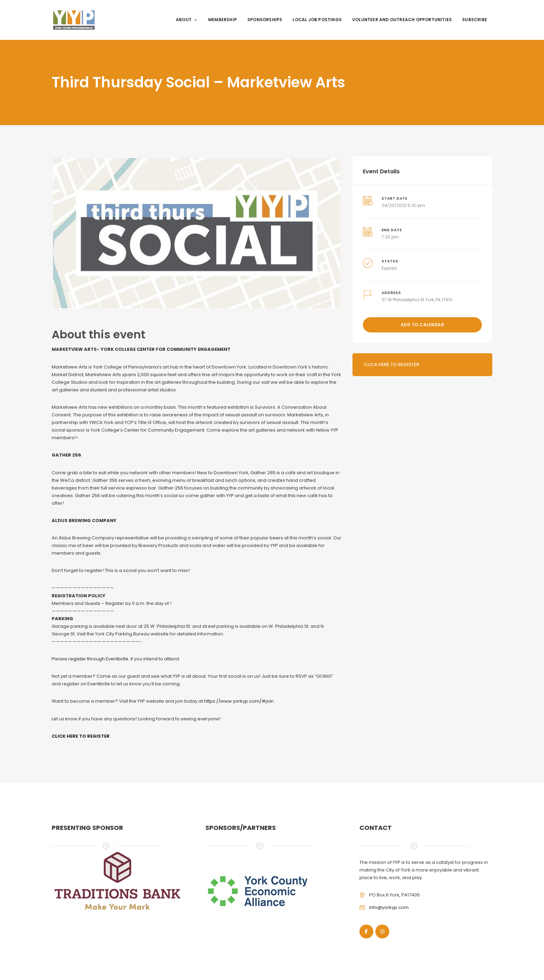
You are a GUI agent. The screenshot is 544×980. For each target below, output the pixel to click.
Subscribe (475, 20)
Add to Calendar (423, 325)
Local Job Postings (317, 20)
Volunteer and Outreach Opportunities (402, 20)
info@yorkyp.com (389, 907)
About (187, 20)
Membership (223, 20)
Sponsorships (265, 20)
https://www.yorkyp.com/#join (239, 701)
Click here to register (391, 365)
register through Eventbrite (98, 659)
